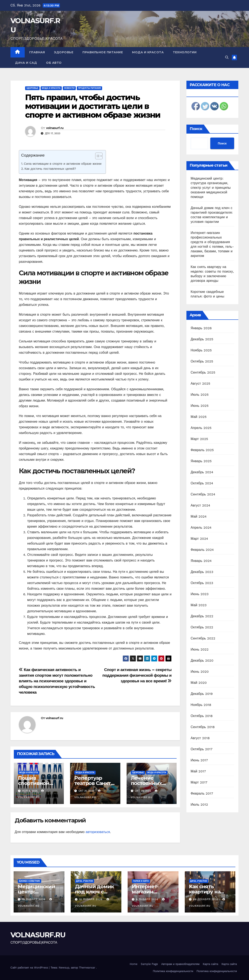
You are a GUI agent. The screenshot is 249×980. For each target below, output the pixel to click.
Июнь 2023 (200, 594)
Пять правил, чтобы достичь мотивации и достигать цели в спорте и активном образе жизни (93, 106)
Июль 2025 (200, 395)
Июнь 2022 (200, 649)
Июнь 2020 (200, 672)
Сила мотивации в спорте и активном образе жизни (63, 164)
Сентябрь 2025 (203, 372)
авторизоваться (98, 832)
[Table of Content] (99, 156)
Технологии (185, 52)
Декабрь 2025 (202, 339)
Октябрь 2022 (202, 627)
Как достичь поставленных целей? (50, 169)
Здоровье (64, 52)
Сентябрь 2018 (203, 727)
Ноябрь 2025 (201, 350)
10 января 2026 (91, 899)
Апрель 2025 (201, 428)
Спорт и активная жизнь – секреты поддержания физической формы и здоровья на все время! (137, 675)
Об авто (54, 63)
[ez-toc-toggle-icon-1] (97, 157)
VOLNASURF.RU (38, 935)
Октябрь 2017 (202, 749)
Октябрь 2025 (202, 361)
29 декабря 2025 (206, 899)
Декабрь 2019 (202, 694)
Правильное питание (103, 52)
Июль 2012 (199, 805)
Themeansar (87, 968)
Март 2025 (199, 439)
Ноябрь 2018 (201, 705)
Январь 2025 (201, 461)
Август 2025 (200, 383)
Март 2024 (199, 539)
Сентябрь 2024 (203, 494)
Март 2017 (199, 782)
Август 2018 (200, 738)
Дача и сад (26, 63)
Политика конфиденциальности (173, 971)
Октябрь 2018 (202, 716)
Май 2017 (198, 771)
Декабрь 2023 (202, 572)
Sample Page (149, 964)
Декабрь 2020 (202, 660)
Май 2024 (199, 516)
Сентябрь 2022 (203, 638)
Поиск (196, 129)
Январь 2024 (201, 561)
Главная (37, 52)
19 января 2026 (34, 899)
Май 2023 (199, 605)
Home (134, 964)
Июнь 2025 (200, 406)
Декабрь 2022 (202, 616)
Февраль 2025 (202, 450)
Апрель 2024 (201, 528)
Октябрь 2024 (202, 483)
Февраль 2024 (202, 550)
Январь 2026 (201, 328)
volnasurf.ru (55, 128)
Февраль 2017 (202, 793)
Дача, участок (85, 881)
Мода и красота (148, 52)
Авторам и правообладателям (180, 964)
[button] (227, 57)
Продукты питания (89, 88)
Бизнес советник (30, 881)
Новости (69, 88)
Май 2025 (199, 417)
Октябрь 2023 (202, 583)
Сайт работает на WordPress (30, 968)
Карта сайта (211, 964)
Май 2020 (199, 683)
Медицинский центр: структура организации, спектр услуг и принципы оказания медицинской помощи (211, 188)
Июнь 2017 (199, 760)
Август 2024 (200, 505)
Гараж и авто (141, 881)
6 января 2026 (148, 899)
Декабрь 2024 (202, 472)
